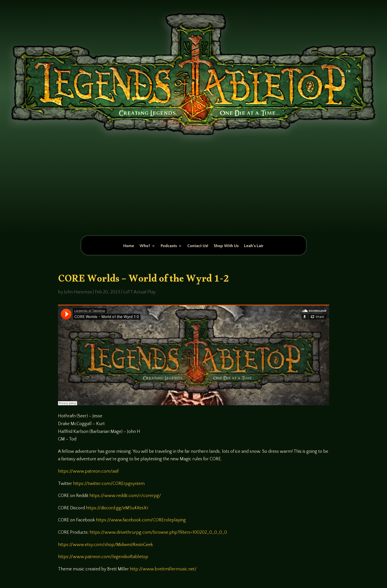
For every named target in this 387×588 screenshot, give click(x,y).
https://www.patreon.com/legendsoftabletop (103, 557)
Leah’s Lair (254, 246)
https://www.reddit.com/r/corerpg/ (125, 496)
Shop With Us (226, 246)
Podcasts (169, 246)
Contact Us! (198, 246)
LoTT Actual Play (140, 292)
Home (129, 246)
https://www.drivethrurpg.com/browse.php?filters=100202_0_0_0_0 (158, 532)
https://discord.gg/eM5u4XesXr (117, 508)
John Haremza (78, 292)
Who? (145, 246)
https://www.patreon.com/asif (88, 471)
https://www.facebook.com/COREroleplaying (141, 520)
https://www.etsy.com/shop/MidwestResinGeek (105, 545)
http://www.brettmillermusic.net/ (163, 569)
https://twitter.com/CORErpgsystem (109, 484)
